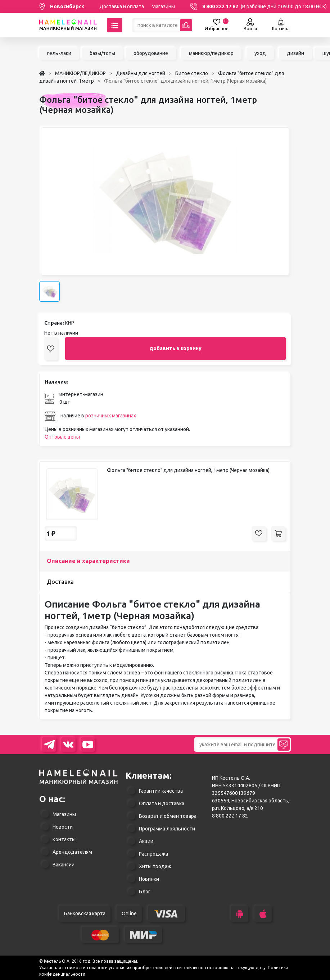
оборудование (151, 53)
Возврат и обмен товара (168, 816)
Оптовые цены (62, 437)
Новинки (149, 879)
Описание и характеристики (88, 561)
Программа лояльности (167, 829)
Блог (145, 892)
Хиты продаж (155, 866)
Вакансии (64, 865)
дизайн (295, 53)
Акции (146, 841)
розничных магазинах (111, 416)
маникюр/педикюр (211, 53)
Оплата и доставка (162, 803)
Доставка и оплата (122, 6)
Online (129, 913)
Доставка (60, 582)
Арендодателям (72, 852)
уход (260, 53)
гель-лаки (59, 53)
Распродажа (153, 854)
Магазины (163, 6)
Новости (63, 827)
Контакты (64, 839)
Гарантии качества (161, 791)
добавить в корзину (175, 348)
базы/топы (102, 53)
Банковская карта (85, 913)
